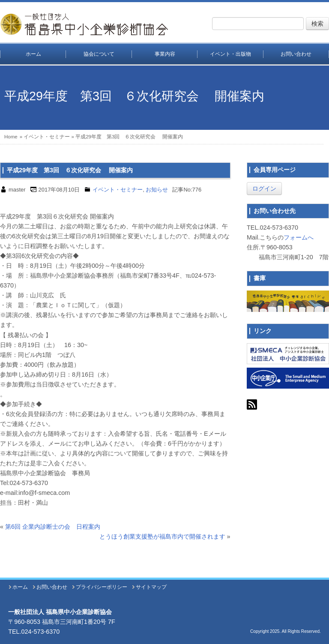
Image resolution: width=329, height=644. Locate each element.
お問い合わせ (52, 587)
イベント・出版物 (230, 54)
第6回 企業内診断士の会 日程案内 (53, 527)
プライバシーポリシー (102, 587)
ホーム (33, 54)
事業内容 (165, 54)
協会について (99, 54)
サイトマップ (151, 587)
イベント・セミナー (47, 137)
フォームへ (299, 237)
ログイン (264, 189)
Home (11, 137)
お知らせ (157, 190)
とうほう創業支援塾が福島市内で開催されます (162, 536)
